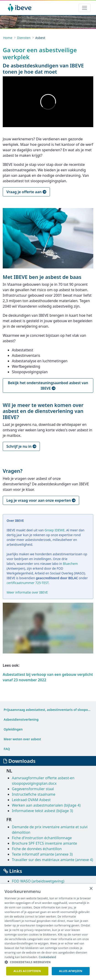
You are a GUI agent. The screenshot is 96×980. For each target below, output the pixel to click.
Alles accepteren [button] (27, 971)
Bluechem (70, 564)
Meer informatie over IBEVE (27, 592)
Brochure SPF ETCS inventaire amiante (44, 843)
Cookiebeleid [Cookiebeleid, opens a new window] (47, 957)
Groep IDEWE (54, 530)
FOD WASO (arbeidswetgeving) (38, 881)
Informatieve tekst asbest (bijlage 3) (42, 811)
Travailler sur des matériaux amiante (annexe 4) (52, 860)
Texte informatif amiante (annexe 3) (42, 854)
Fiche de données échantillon (37, 849)
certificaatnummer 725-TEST (28, 583)
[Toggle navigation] (84, 8)
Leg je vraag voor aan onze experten (41, 500)
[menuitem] (48, 710)
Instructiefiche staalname (34, 794)
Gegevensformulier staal (33, 789)
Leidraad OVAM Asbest (31, 800)
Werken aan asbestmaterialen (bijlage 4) (46, 805)
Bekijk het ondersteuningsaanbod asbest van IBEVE (48, 386)
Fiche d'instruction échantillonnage (42, 838)
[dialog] (48, 932)
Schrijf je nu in (21, 446)
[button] (48, 962)
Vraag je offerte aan (26, 192)
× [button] (91, 889)
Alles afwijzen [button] (71, 971)
